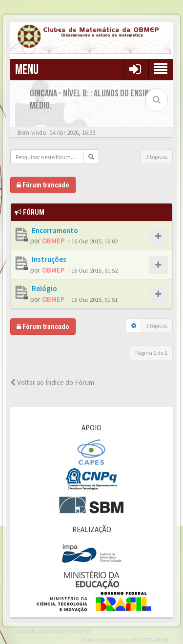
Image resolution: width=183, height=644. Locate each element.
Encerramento (54, 230)
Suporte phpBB (70, 631)
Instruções (48, 259)
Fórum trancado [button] (43, 185)
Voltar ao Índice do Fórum (52, 382)
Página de (151, 353)
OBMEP (53, 241)
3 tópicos (157, 156)
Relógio (44, 288)
